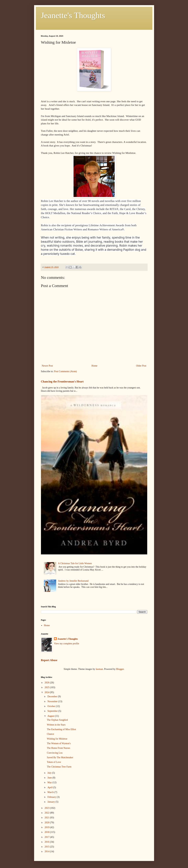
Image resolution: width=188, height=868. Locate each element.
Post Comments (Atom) (66, 371)
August (51, 716)
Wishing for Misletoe (57, 739)
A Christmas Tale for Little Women (75, 563)
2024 (47, 692)
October (52, 706)
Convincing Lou (55, 753)
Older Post (141, 366)
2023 (47, 808)
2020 (47, 823)
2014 (47, 851)
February (52, 797)
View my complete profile (67, 644)
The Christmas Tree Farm (59, 767)
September (53, 711)
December (53, 696)
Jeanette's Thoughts (73, 15)
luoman (99, 669)
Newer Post (47, 366)
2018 (47, 832)
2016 (47, 842)
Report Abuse (49, 660)
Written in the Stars (56, 725)
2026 (47, 683)
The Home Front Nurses (58, 748)
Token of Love (54, 762)
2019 (47, 827)
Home (94, 366)
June (50, 778)
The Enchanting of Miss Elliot (61, 729)
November (53, 701)
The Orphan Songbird (57, 720)
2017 (47, 837)
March (51, 792)
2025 (47, 687)
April (50, 787)
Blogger (120, 669)
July (50, 773)
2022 (47, 813)
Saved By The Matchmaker (60, 757)
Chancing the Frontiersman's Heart (62, 382)
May (50, 782)
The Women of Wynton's (59, 743)
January (51, 802)
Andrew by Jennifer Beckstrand (73, 581)
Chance (50, 734)
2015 (47, 847)
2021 (47, 818)
